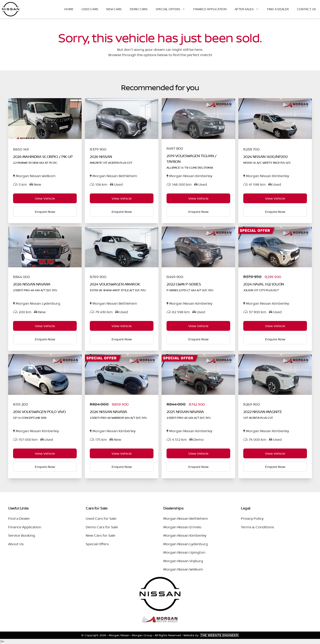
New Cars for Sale (101, 535)
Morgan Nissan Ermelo (182, 527)
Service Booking (22, 535)
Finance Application (210, 9)
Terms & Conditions (257, 527)
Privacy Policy (252, 518)
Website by (211, 635)
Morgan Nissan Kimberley (185, 535)
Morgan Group (142, 635)
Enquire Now (45, 212)
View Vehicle (45, 198)
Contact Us (307, 9)
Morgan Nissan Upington (184, 552)
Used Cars (90, 9)
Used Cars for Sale (101, 518)
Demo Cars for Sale (102, 527)
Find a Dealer (278, 9)
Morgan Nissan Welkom (183, 569)
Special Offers (173, 9)
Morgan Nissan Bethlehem (186, 518)
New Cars (114, 9)
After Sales (249, 9)
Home (69, 9)
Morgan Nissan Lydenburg (186, 544)
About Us (16, 544)
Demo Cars (139, 9)
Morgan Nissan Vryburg (183, 561)
